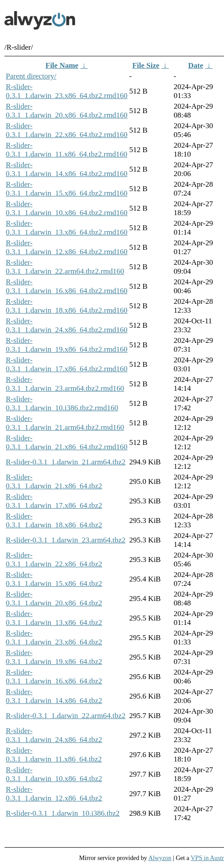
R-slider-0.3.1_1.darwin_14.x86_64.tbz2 (54, 696)
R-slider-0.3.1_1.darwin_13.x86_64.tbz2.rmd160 (67, 228)
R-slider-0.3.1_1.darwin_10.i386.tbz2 (63, 813)
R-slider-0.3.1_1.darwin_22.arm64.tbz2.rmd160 (65, 267)
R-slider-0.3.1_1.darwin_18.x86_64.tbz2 (54, 520)
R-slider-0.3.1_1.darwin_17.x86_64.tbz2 (54, 501)
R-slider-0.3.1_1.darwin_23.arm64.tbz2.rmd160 (65, 384)
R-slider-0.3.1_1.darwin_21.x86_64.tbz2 (54, 481)
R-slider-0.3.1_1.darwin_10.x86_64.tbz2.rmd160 (67, 208)
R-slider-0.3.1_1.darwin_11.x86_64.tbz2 (54, 755)
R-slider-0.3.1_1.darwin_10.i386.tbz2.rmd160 (62, 403)
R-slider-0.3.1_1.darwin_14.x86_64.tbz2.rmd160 (67, 169)
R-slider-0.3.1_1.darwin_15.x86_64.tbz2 (54, 579)
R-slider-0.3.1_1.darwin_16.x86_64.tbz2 (54, 677)
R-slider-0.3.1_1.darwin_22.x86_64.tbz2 (54, 560)
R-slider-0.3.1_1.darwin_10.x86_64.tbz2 (54, 774)
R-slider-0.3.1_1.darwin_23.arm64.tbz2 (66, 540)
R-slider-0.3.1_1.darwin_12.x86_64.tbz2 (54, 794)
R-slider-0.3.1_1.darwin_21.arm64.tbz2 (66, 462)
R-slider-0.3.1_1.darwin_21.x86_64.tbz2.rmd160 (67, 442)
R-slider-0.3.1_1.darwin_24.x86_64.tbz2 (54, 735)
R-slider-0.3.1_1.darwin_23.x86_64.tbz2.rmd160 (67, 91)
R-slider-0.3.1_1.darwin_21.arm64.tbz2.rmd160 (65, 423)
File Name (62, 65)
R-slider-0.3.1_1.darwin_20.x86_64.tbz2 (54, 599)
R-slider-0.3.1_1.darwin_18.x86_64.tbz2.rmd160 (67, 306)
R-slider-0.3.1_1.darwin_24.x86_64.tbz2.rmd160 (67, 325)
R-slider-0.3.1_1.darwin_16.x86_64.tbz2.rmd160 (67, 286)
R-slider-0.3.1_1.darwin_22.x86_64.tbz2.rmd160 (67, 130)
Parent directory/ (31, 76)
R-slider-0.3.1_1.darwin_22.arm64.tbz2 (66, 716)
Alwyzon (160, 858)
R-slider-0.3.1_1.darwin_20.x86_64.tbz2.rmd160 (67, 111)
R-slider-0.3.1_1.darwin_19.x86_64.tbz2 (54, 657)
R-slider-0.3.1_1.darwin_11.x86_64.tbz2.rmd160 (66, 150)
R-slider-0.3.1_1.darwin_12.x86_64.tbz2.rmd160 (67, 247)
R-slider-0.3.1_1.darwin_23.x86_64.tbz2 (54, 638)
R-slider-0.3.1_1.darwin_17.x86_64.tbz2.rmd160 (67, 364)
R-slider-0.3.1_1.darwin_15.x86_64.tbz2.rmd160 (67, 189)
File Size (146, 65)
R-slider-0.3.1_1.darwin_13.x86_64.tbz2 (54, 618)
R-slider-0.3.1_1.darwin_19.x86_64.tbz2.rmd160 (67, 345)
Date (196, 65)
